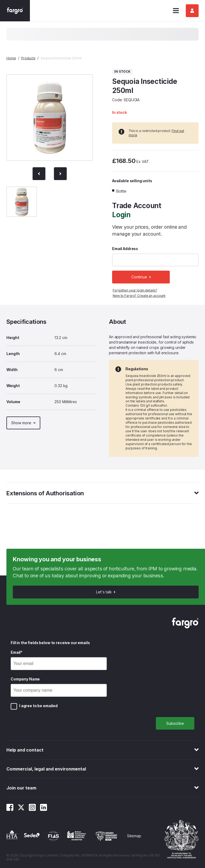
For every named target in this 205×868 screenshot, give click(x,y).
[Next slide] (60, 174)
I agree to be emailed (38, 706)
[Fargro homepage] (15, 11)
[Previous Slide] (39, 174)
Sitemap (134, 836)
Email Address (125, 249)
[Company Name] (59, 690)
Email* (17, 652)
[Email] (59, 664)
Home (11, 58)
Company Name (25, 679)
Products (28, 58)
